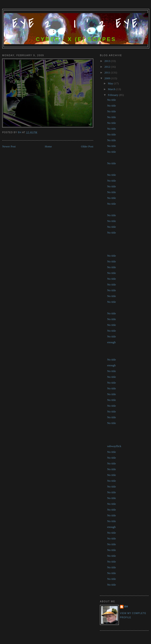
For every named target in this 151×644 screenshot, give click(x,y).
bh (126, 607)
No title (111, 100)
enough (111, 342)
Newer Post (9, 146)
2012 (108, 67)
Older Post (87, 146)
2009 (108, 78)
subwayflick (114, 446)
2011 (108, 72)
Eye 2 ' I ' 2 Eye (76, 24)
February (113, 95)
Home (48, 146)
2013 (108, 61)
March (112, 89)
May (111, 83)
